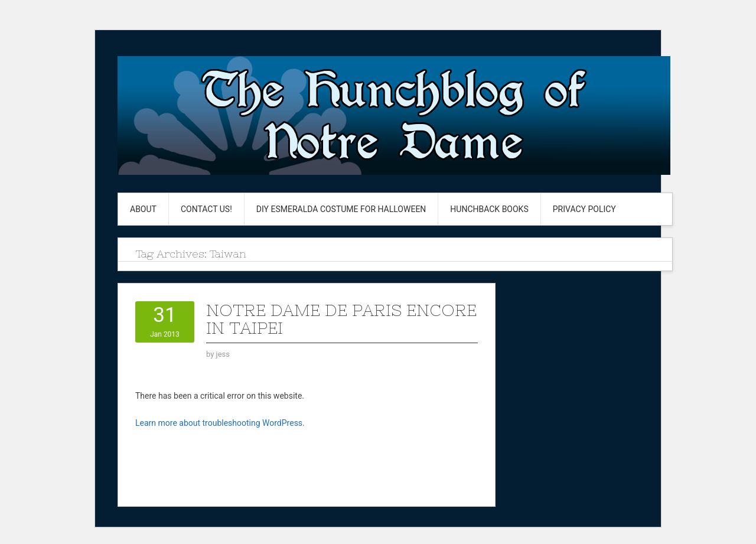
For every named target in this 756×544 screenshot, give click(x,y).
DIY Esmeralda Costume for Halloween (341, 209)
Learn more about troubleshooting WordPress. (220, 423)
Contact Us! (206, 209)
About (143, 209)
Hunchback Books (489, 209)
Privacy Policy (584, 209)
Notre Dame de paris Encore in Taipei (341, 319)
